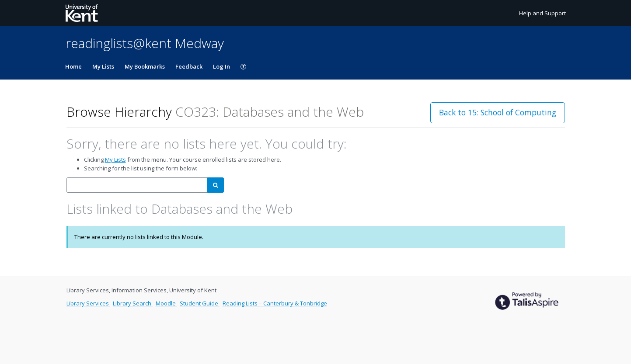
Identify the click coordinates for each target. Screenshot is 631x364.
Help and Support (542, 13)
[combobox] (137, 185)
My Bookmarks (145, 66)
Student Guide (200, 303)
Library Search (133, 303)
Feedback (189, 66)
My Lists (103, 66)
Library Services (88, 303)
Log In (221, 66)
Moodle (166, 303)
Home (73, 66)
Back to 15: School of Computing (498, 112)
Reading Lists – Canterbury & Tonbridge (275, 303)
